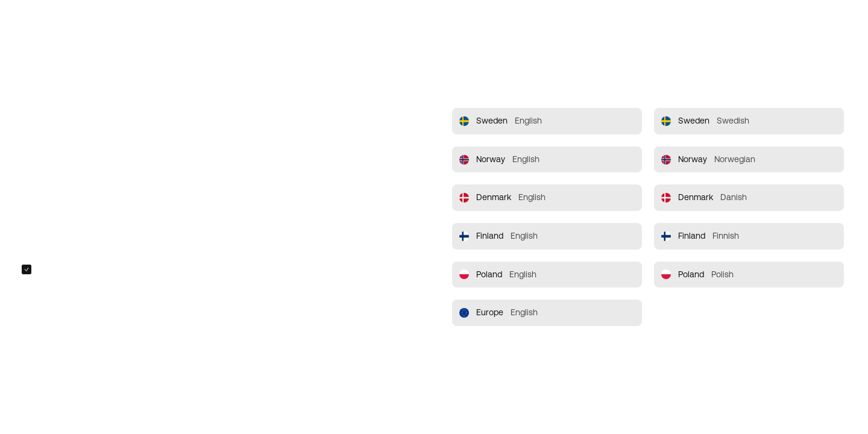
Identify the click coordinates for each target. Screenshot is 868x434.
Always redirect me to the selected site (110, 269)
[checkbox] (27, 269)
